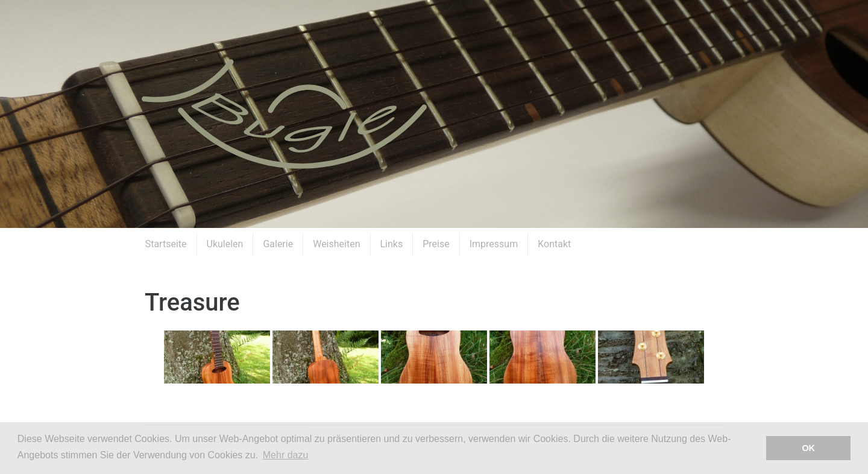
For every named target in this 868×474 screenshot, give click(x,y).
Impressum (494, 244)
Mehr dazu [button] (286, 455)
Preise (436, 244)
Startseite (166, 244)
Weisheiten (336, 244)
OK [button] (808, 448)
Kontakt (554, 244)
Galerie (278, 244)
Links (392, 244)
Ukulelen (225, 244)
